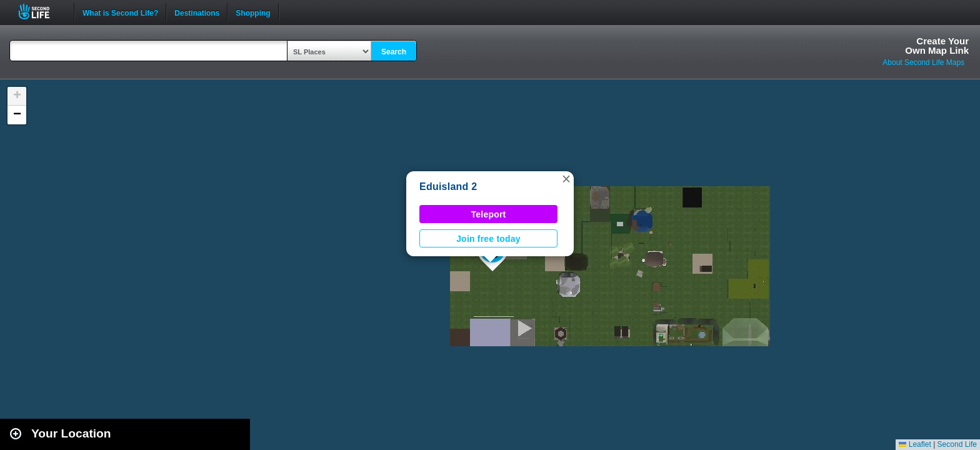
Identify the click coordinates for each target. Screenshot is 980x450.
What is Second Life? (120, 12)
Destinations (197, 12)
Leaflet (915, 444)
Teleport (489, 214)
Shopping (253, 12)
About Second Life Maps (923, 62)
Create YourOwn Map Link (937, 46)
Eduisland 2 (448, 187)
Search (394, 52)
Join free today (488, 239)
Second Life (41, 12)
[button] (566, 179)
